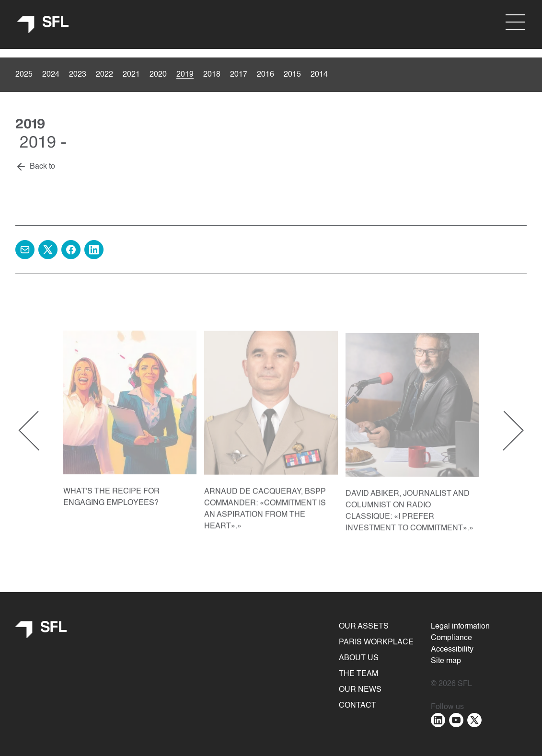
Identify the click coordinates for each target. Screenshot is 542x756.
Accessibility (452, 650)
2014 (319, 75)
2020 (158, 75)
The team (358, 674)
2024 (51, 75)
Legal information (460, 627)
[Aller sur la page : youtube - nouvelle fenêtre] (456, 720)
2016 (265, 75)
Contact (357, 706)
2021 (131, 75)
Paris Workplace (376, 642)
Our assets (364, 627)
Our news (360, 690)
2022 (104, 75)
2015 (292, 75)
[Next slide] (503, 432)
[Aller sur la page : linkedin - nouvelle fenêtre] (438, 720)
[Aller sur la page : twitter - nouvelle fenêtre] (474, 720)
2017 (239, 75)
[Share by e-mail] (25, 250)
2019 (185, 75)
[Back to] (35, 167)
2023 (78, 75)
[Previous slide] (39, 432)
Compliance (451, 638)
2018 (212, 75)
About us (359, 658)
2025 (24, 75)
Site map (446, 661)
